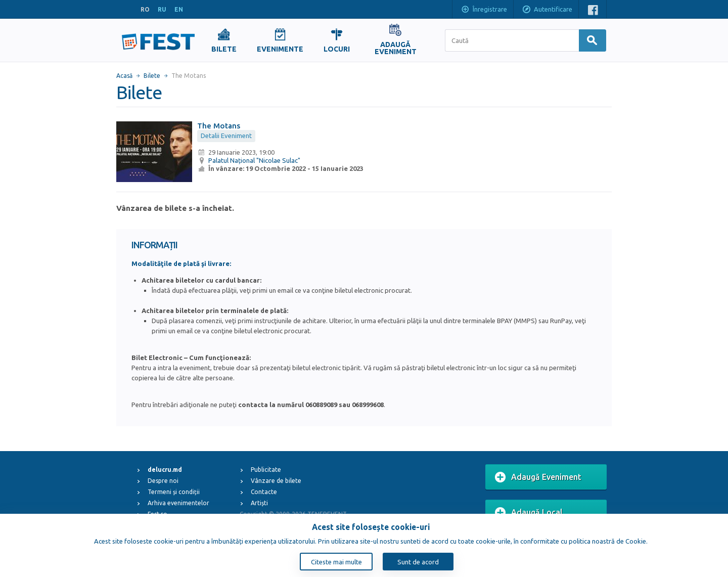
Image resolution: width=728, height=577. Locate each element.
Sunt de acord (418, 562)
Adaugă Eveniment (538, 477)
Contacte (264, 492)
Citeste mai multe (336, 562)
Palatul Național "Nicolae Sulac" (254, 160)
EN (179, 9)
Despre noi (163, 481)
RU (162, 9)
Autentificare (547, 10)
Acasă (124, 76)
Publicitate (266, 470)
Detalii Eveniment (226, 136)
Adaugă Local (529, 513)
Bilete (152, 76)
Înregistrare (484, 10)
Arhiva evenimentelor (178, 503)
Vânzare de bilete (276, 481)
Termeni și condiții (174, 492)
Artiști (259, 503)
